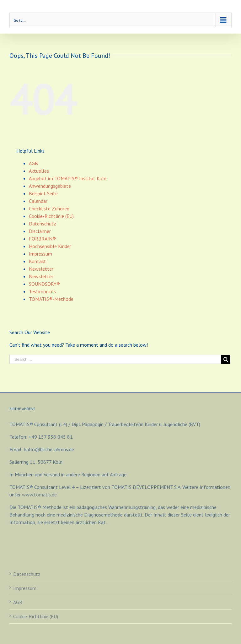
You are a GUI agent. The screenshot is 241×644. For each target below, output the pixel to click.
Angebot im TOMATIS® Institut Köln (68, 178)
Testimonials (42, 291)
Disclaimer (40, 231)
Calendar (38, 201)
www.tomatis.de (39, 495)
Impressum (40, 254)
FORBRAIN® (42, 239)
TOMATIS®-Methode (51, 299)
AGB (33, 163)
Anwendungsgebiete (50, 186)
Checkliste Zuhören (49, 208)
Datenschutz (43, 224)
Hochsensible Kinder (50, 246)
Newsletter (41, 269)
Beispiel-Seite (43, 193)
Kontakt (37, 261)
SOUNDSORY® (44, 284)
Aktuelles (39, 171)
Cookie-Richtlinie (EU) (51, 216)
